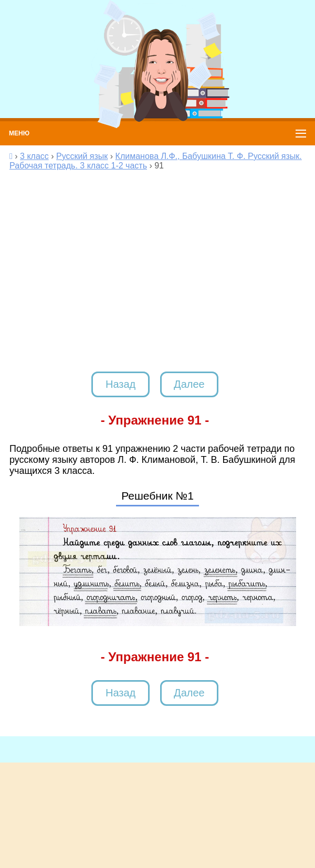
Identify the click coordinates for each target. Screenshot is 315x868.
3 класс (34, 156)
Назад (120, 384)
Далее (189, 384)
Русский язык (82, 156)
